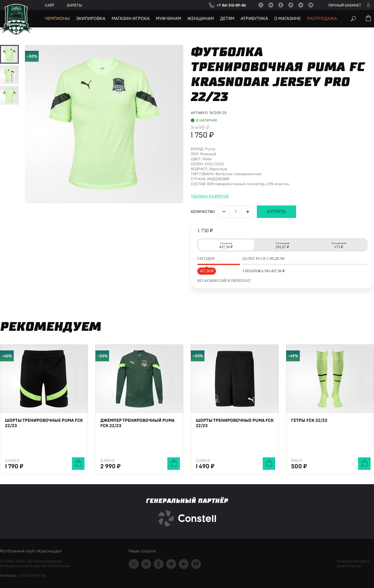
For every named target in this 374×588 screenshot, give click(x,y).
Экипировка (91, 19)
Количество (203, 272)
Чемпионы (57, 19)
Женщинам (201, 19)
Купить (276, 272)
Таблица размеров (210, 257)
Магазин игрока (131, 19)
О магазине (288, 19)
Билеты (74, 5)
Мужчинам (168, 19)
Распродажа (322, 19)
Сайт (50, 5)
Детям (227, 19)
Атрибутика (254, 19)
